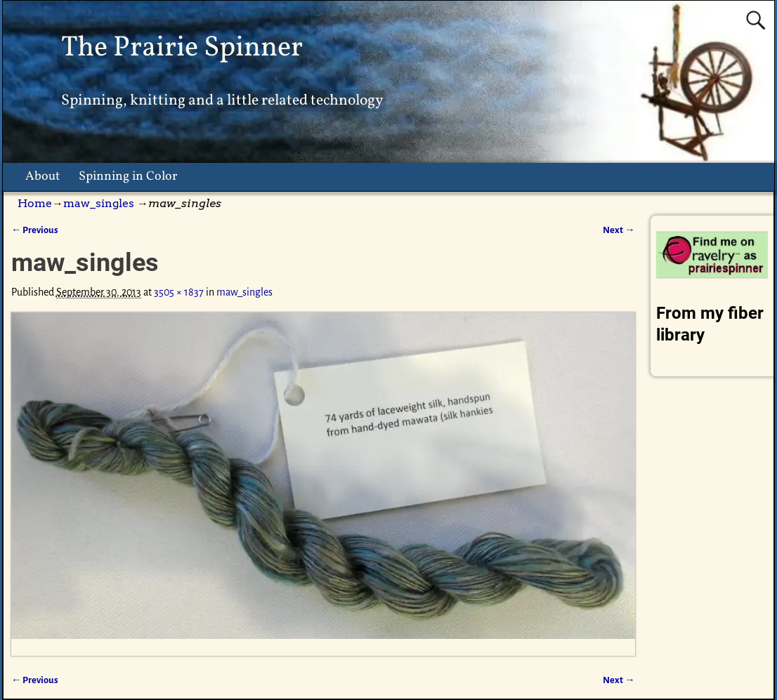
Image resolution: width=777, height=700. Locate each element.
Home (35, 203)
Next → (619, 230)
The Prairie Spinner (182, 48)
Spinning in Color (128, 177)
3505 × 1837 (179, 292)
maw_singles (99, 203)
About (43, 177)
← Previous (35, 230)
